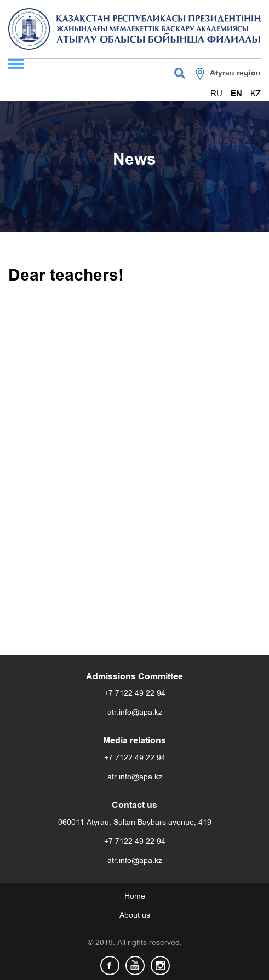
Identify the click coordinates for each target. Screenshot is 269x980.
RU (216, 94)
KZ (256, 94)
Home (135, 897)
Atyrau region (235, 74)
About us (135, 916)
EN (236, 94)
